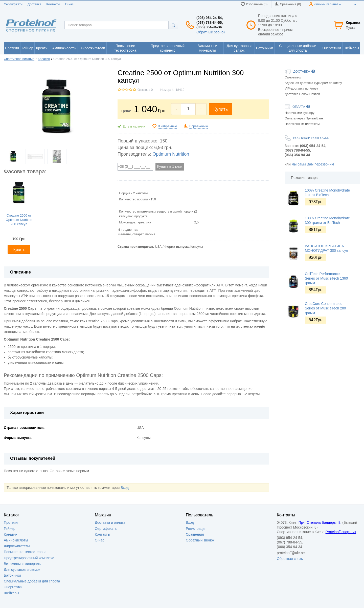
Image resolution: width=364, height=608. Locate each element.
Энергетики (13, 587)
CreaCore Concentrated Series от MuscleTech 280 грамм (325, 308)
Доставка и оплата (110, 522)
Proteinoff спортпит (341, 532)
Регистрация (196, 529)
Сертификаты (106, 529)
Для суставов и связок (22, 570)
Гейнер (10, 529)
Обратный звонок (211, 32)
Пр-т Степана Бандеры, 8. (320, 522)
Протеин (11, 522)
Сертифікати (13, 4)
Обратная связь (290, 559)
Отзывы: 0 (145, 90)
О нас (70, 4)
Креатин (44, 59)
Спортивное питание (19, 59)
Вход (125, 488)
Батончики (12, 575)
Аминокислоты (16, 540)
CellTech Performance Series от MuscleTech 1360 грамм (326, 278)
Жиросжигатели (17, 546)
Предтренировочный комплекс (29, 558)
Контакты (53, 4)
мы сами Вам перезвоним (313, 164)
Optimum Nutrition (171, 154)
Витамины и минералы (23, 564)
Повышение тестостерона (25, 552)
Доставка (34, 4)
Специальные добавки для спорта (32, 581)
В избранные (167, 126)
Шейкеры (11, 593)
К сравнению (198, 126)
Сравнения (195, 534)
